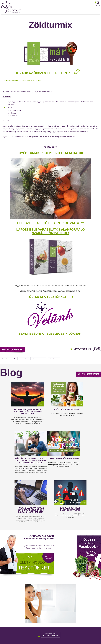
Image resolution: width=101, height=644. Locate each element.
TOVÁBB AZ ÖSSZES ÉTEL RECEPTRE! (48, 73)
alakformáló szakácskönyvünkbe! (58, 231)
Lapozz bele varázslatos (39, 229)
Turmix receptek (38, 359)
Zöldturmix (54, 359)
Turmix (24, 359)
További (89, 374)
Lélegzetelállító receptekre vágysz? (50, 223)
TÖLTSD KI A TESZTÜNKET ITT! (50, 297)
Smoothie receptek (9, 359)
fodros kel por (62, 102)
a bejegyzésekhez (12, 349)
